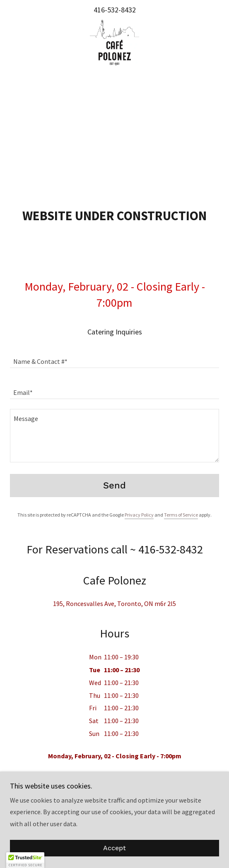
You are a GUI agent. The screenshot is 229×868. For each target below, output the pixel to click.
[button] (25, 860)
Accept (114, 848)
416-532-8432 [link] (115, 10)
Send (114, 485)
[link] (114, 43)
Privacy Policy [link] (139, 515)
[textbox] (114, 357)
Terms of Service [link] (181, 515)
